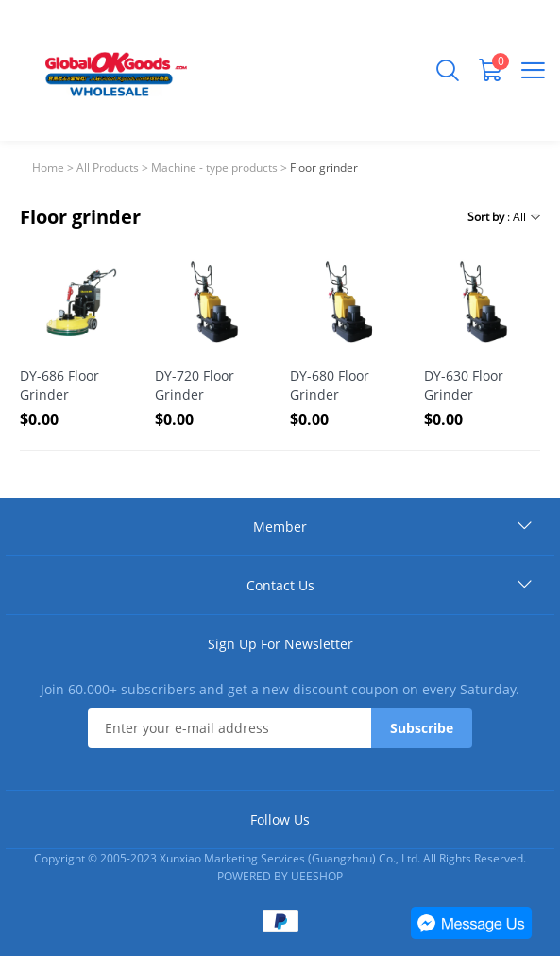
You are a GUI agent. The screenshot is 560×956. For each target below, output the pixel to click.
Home (48, 168)
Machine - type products (214, 168)
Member (280, 527)
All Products (108, 168)
